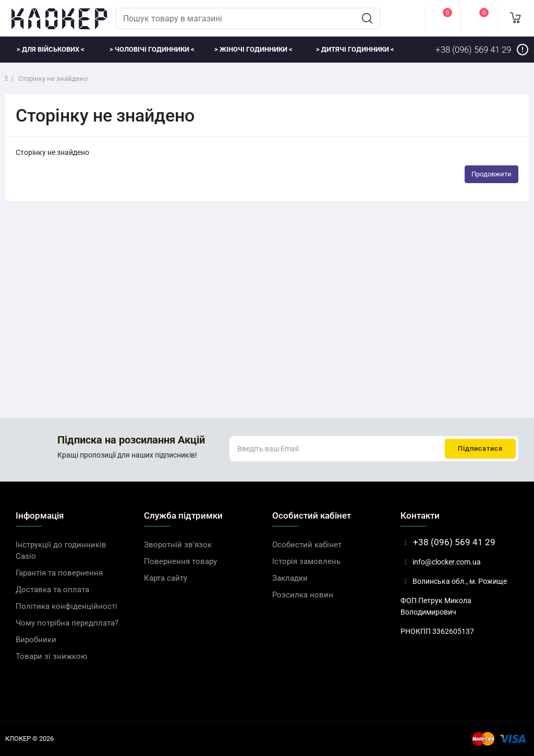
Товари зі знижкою (51, 656)
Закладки (290, 578)
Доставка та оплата (52, 590)
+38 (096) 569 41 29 (448, 542)
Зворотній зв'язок (178, 545)
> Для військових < (51, 49)
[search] (367, 18)
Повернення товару (180, 561)
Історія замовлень (306, 561)
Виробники (36, 640)
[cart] (516, 18)
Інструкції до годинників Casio (61, 550)
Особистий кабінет (307, 545)
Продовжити (491, 174)
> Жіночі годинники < (253, 49)
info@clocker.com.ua (441, 562)
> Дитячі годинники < (355, 49)
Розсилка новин (303, 595)
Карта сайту (166, 578)
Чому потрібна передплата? (67, 623)
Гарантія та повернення (59, 573)
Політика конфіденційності (66, 606)
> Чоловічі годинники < (152, 49)
